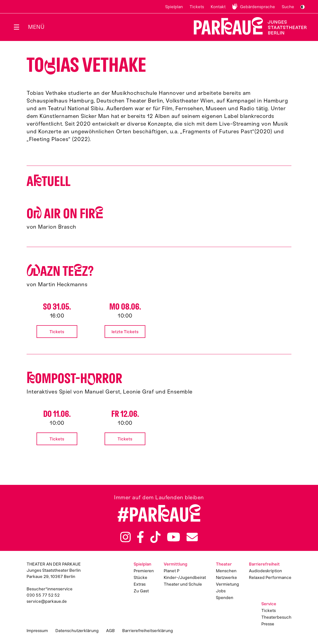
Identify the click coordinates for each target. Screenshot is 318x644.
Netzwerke (226, 577)
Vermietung (227, 584)
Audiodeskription (265, 571)
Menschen (226, 571)
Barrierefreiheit (264, 564)
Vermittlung (176, 564)
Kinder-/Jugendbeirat (185, 577)
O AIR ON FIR (65, 214)
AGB (110, 631)
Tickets (197, 7)
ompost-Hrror (74, 378)
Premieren (144, 571)
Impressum (37, 631)
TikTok (155, 537)
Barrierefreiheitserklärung (148, 631)
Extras (140, 584)
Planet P (172, 571)
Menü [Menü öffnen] (36, 27)
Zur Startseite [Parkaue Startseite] (247, 26)
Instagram (125, 537)
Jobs (221, 591)
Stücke (140, 577)
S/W (303, 7)
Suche (288, 7)
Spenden (225, 598)
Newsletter (192, 537)
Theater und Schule (183, 584)
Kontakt (218, 7)
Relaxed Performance (270, 577)
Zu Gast (141, 591)
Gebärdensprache (258, 7)
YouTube (174, 537)
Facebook (140, 537)
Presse (268, 624)
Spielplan (174, 7)
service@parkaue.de (47, 601)
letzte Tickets (125, 332)
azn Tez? (60, 271)
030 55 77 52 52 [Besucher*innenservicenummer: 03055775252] (43, 595)
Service (269, 604)
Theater (224, 564)
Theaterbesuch (276, 617)
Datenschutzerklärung (77, 631)
